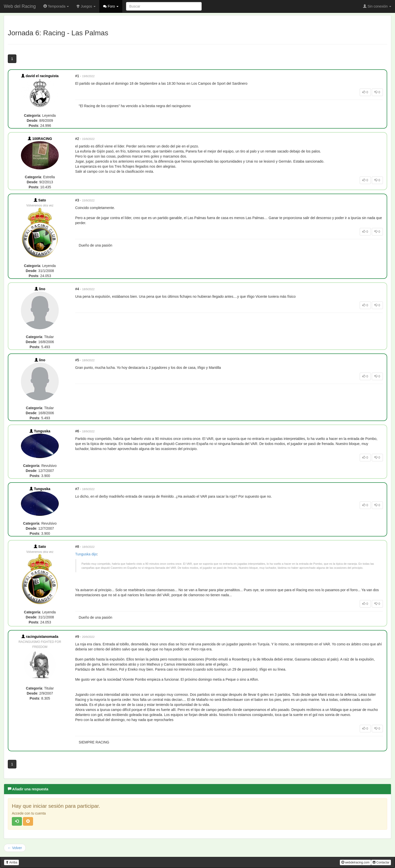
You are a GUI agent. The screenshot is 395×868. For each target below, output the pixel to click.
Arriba (11, 862)
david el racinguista (40, 76)
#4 (77, 289)
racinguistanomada (40, 637)
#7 (77, 489)
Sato (40, 200)
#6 (77, 431)
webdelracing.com (355, 862)
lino (40, 289)
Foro (111, 6)
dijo (94, 554)
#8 (77, 547)
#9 (77, 637)
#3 (77, 200)
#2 (77, 139)
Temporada (56, 6)
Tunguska (40, 431)
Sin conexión (377, 6)
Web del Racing (20, 6)
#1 (77, 76)
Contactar (381, 862)
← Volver (15, 848)
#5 (77, 360)
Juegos (86, 6)
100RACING (40, 139)
